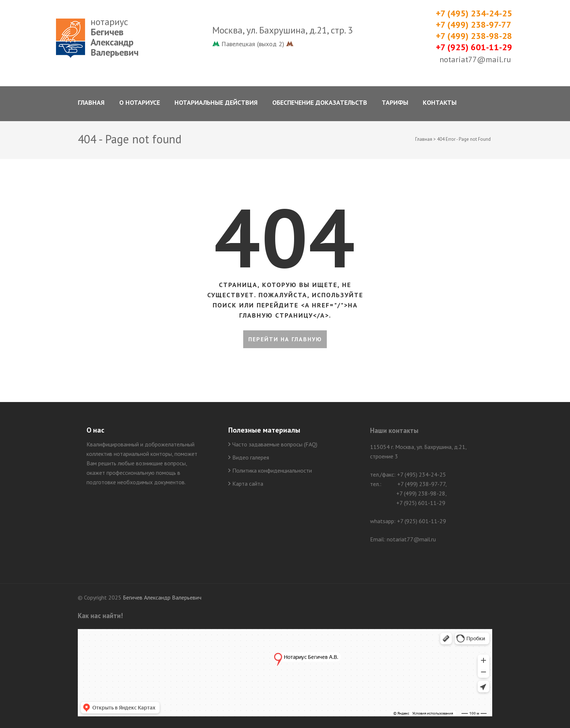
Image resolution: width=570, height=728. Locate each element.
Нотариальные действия (216, 102)
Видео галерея (251, 457)
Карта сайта (248, 484)
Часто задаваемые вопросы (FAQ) (275, 444)
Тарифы (395, 102)
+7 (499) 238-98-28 (474, 36)
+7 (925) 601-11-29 (474, 47)
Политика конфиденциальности (272, 470)
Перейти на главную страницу (285, 342)
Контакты (440, 102)
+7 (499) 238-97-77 (474, 25)
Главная (91, 102)
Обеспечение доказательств (320, 102)
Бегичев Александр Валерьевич (162, 597)
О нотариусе (140, 102)
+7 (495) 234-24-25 (474, 13)
